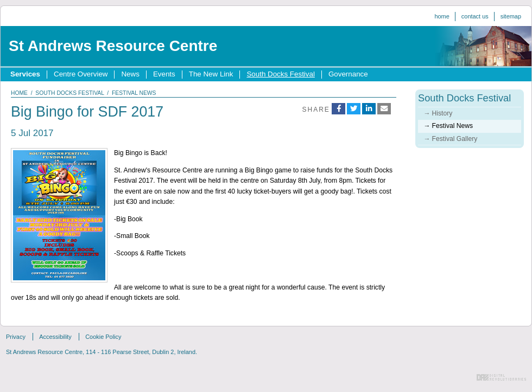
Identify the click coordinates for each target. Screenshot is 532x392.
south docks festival (69, 93)
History (442, 113)
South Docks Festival (280, 74)
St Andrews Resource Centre (113, 46)
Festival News (453, 126)
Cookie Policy (103, 337)
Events (164, 74)
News (130, 74)
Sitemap (511, 16)
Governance (348, 74)
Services (25, 74)
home (19, 93)
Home (442, 16)
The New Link (211, 74)
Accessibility (55, 337)
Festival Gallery (455, 139)
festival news (134, 93)
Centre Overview (81, 74)
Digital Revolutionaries (501, 377)
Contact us (475, 16)
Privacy (16, 337)
